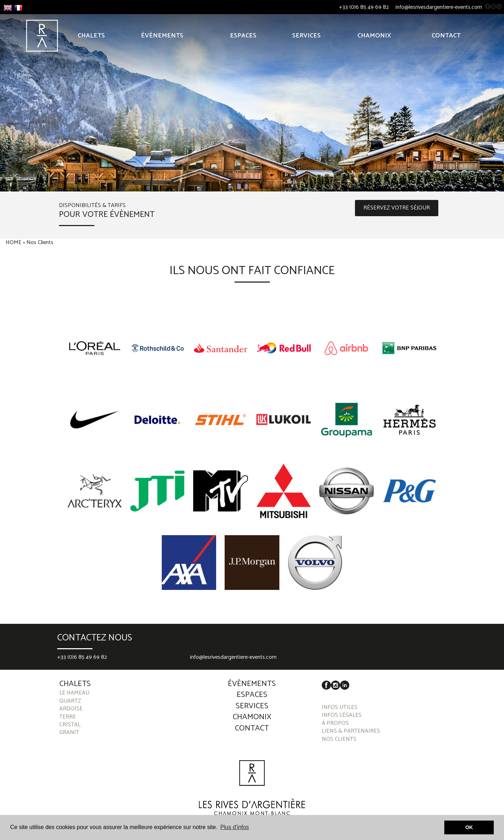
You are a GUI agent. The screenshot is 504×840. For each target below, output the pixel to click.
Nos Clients (40, 243)
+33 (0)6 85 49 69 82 (364, 7)
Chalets (91, 36)
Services (306, 36)
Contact (446, 36)
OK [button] (469, 827)
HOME (14, 243)
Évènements (162, 36)
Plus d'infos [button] (234, 827)
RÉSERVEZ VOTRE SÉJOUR (397, 208)
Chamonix (374, 36)
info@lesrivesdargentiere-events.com (439, 7)
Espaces (243, 36)
